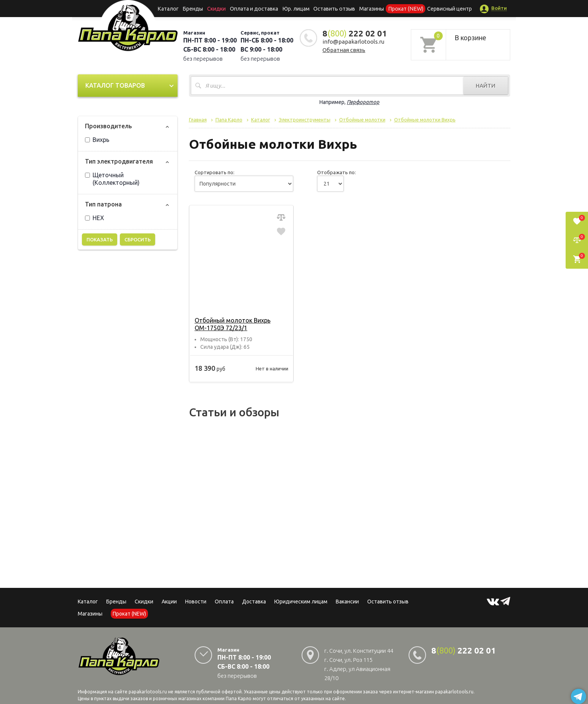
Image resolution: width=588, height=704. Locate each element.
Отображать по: (336, 172)
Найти (486, 86)
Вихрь (97, 140)
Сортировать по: (215, 172)
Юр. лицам (296, 8)
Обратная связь (344, 50)
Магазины (90, 614)
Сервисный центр (443, 8)
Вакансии (347, 602)
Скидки (144, 602)
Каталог (174, 8)
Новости (196, 602)
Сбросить (138, 239)
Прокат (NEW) (401, 8)
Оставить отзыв (333, 8)
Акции (169, 602)
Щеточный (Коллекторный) (112, 179)
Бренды (197, 8)
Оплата (224, 602)
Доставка (254, 602)
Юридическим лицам (301, 602)
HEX (94, 218)
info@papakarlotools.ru (353, 42)
